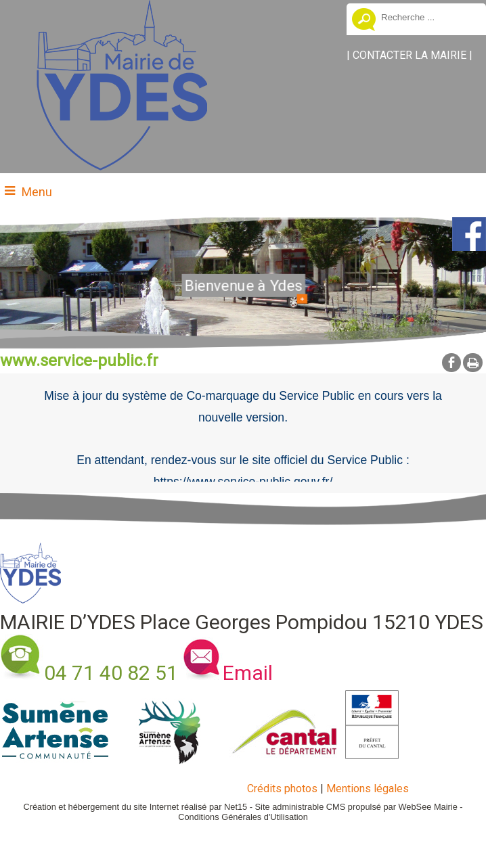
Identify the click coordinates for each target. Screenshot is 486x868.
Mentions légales (368, 789)
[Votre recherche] (428, 17)
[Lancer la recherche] (364, 21)
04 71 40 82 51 (111, 673)
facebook (451, 362)
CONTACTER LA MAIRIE (410, 55)
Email (248, 673)
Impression (473, 363)
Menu (37, 192)
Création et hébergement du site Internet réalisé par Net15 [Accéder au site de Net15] (135, 807)
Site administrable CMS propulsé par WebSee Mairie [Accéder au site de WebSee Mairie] (356, 807)
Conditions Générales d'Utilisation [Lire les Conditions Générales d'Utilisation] (243, 817)
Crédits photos (282, 789)
